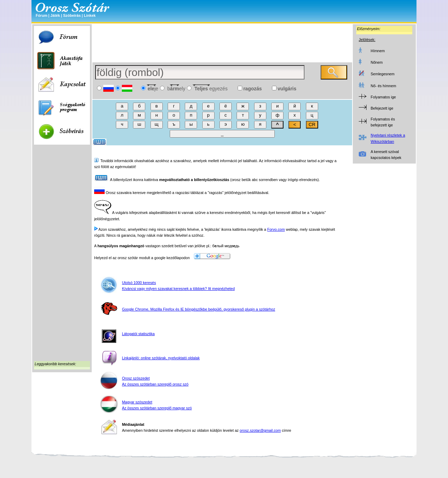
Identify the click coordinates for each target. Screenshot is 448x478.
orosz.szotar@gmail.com (260, 430)
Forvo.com (276, 229)
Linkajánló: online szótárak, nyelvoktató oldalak (161, 358)
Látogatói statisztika (138, 334)
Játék (55, 15)
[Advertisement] (62, 254)
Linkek (90, 15)
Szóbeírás (72, 15)
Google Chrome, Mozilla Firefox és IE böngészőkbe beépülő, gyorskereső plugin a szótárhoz (198, 309)
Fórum (41, 15)
